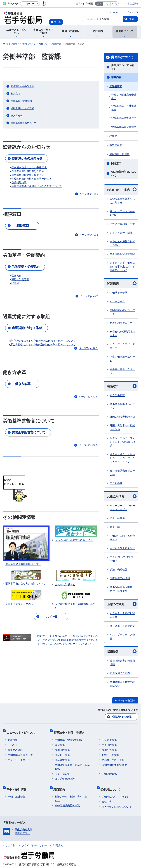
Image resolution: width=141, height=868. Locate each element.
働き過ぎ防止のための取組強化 (29, 167)
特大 (115, 4)
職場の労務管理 (20, 279)
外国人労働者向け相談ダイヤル (122, 427)
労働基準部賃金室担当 (124, 127)
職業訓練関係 (62, 756)
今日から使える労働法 (122, 548)
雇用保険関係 (62, 746)
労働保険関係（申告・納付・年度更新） (122, 589)
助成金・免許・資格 (113, 756)
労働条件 (17, 276)
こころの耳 (116, 483)
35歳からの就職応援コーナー (123, 333)
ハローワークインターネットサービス (122, 507)
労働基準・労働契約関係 (69, 736)
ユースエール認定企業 (122, 626)
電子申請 (115, 527)
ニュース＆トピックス (22, 730)
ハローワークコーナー (20, 756)
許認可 (15, 283)
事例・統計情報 (18, 784)
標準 (99, 4)
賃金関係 (60, 741)
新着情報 (13, 736)
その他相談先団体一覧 (67, 799)
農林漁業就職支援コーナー (122, 473)
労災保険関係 (109, 741)
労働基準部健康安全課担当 (124, 97)
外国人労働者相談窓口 (122, 417)
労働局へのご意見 (122, 716)
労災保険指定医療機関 (122, 254)
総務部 (113, 136)
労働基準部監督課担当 (124, 118)
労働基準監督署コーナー (22, 751)
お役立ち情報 (122, 496)
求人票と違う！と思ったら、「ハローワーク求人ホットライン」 (122, 458)
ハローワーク (117, 301)
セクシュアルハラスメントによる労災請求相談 (122, 442)
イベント (13, 741)
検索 (132, 19)
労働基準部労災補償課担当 (124, 108)
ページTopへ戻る (89, 194)
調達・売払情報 (119, 570)
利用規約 (58, 839)
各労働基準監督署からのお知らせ (122, 201)
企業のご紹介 (122, 604)
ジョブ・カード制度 (121, 233)
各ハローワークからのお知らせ (122, 213)
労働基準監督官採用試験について (122, 684)
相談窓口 (122, 386)
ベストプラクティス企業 (122, 637)
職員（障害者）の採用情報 (122, 663)
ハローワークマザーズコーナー (122, 346)
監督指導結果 (19, 182)
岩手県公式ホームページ (122, 371)
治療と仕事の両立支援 (122, 224)
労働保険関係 (109, 770)
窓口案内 (60, 784)
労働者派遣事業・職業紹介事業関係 (72, 763)
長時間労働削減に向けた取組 (28, 171)
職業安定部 (116, 145)
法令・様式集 (117, 518)
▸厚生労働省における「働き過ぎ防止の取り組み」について (42, 344)
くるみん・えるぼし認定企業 (122, 615)
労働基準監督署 (119, 293)
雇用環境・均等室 (119, 154)
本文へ (116, 12)
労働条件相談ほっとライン (122, 406)
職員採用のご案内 (120, 673)
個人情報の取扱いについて (124, 174)
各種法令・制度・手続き (70, 730)
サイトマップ (131, 12)
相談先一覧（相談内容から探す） (71, 792)
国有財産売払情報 (120, 578)
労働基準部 (116, 86)
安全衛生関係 (109, 736)
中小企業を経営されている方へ (122, 243)
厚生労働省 (133, 4)
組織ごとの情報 (111, 751)
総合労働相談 (117, 395)
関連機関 (122, 283)
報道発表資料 (15, 746)
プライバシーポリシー (34, 839)
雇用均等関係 (109, 746)
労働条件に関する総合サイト (122, 538)
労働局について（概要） (123, 67)
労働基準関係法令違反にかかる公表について (37, 186)
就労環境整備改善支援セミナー (29, 175)
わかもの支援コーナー (122, 323)
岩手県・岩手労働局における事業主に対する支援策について (122, 267)
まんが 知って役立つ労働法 (121, 559)
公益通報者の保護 (65, 775)
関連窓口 (116, 163)
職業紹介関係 (62, 751)
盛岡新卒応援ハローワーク (122, 312)
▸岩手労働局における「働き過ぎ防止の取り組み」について (42, 341)
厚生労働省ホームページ (122, 359)
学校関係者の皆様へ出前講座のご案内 (33, 179)
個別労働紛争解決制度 (114, 761)
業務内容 (116, 77)
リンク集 (10, 839)
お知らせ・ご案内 (122, 189)
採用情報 (122, 651)
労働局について (122, 57)
